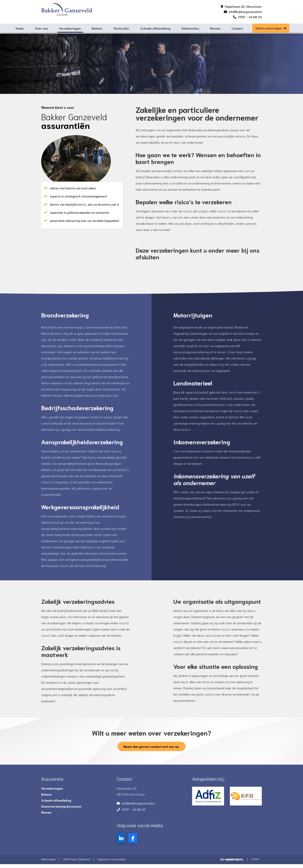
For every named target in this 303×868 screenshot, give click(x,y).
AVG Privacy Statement (77, 862)
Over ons (41, 28)
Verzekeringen (70, 28)
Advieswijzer (49, 862)
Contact (237, 28)
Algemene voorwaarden (112, 862)
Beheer (97, 28)
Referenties (190, 28)
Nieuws (215, 28)
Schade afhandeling (155, 28)
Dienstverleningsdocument (61, 809)
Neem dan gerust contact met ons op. (151, 749)
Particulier (122, 28)
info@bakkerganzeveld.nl (245, 12)
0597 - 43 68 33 (250, 17)
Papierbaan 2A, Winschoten (243, 6)
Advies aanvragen (271, 28)
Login (255, 862)
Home (20, 28)
